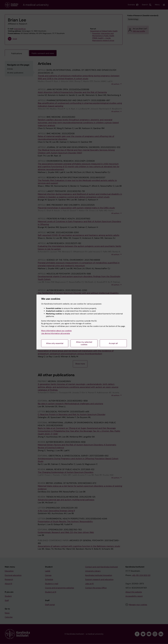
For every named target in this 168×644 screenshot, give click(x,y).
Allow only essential (55, 343)
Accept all (113, 343)
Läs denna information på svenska (56, 333)
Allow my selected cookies (84, 343)
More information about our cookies (56, 331)
